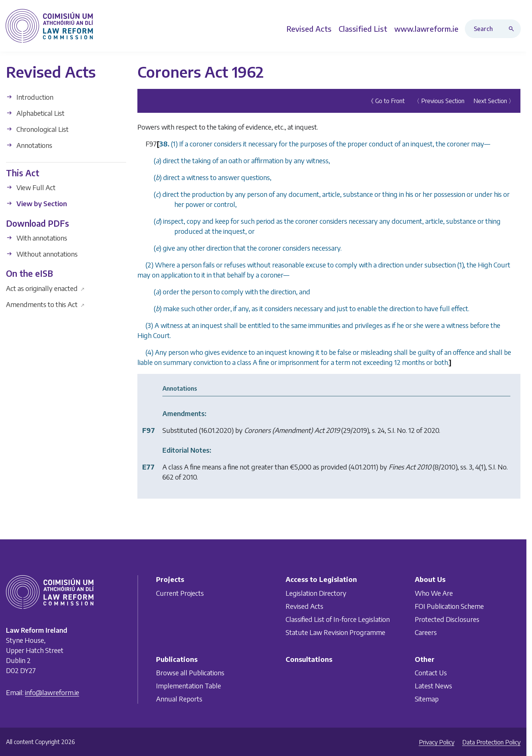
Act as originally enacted (45, 288)
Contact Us (431, 673)
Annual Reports (179, 699)
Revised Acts (304, 606)
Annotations (29, 145)
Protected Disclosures (447, 619)
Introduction (30, 97)
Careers (426, 632)
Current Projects (180, 593)
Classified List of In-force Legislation (338, 619)
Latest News (433, 686)
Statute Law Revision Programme (335, 632)
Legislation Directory (316, 593)
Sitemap (427, 699)
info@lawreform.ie (52, 692)
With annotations (37, 238)
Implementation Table (189, 686)
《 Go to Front (386, 101)
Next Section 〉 (494, 101)
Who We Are (434, 593)
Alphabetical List (35, 113)
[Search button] (513, 29)
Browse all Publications (190, 673)
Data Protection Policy (491, 742)
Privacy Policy (437, 742)
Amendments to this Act (45, 304)
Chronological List (37, 129)
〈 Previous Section (439, 101)
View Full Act (31, 187)
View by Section (36, 203)
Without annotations (42, 254)
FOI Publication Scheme (449, 606)
